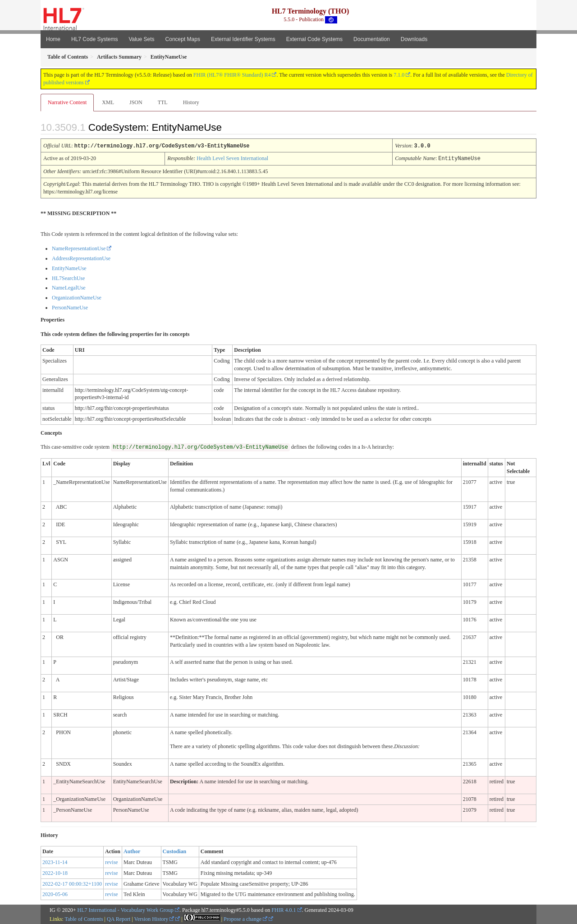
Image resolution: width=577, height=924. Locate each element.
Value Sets (141, 39)
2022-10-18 (55, 872)
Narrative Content (67, 102)
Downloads (414, 39)
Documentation (372, 39)
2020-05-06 (55, 893)
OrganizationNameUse (77, 297)
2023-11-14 (55, 861)
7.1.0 (399, 75)
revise (112, 861)
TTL (163, 102)
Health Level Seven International (232, 158)
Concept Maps (183, 39)
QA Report (119, 918)
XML (108, 102)
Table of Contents (84, 918)
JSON (136, 102)
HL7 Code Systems (94, 39)
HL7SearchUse (68, 277)
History (191, 102)
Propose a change (245, 918)
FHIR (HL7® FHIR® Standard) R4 (232, 75)
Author (132, 850)
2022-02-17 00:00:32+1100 (72, 883)
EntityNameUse (69, 267)
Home (53, 39)
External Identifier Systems (243, 39)
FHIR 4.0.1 (284, 909)
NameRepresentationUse (79, 248)
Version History (154, 918)
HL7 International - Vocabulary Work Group (126, 909)
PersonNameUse (70, 307)
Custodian (175, 850)
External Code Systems (314, 39)
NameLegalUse (69, 287)
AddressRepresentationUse (81, 257)
